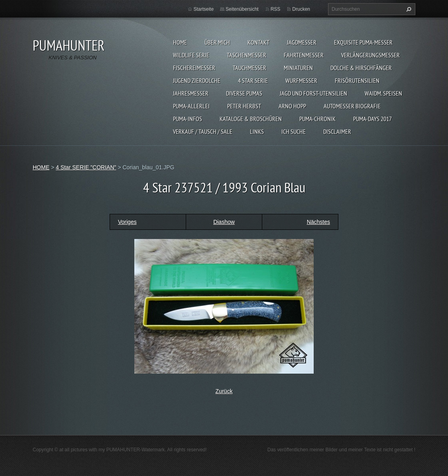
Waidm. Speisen (383, 93)
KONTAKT (258, 42)
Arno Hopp (292, 106)
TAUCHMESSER (250, 68)
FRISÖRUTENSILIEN (357, 80)
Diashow (224, 222)
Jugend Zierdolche (197, 80)
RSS (276, 9)
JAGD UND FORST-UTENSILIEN (313, 93)
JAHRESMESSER (191, 93)
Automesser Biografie (352, 106)
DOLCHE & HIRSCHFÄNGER (361, 68)
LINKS (257, 131)
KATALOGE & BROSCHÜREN (251, 119)
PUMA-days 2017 (372, 119)
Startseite (203, 9)
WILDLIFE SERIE (191, 55)
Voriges (127, 222)
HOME (180, 42)
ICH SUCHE (294, 131)
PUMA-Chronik (317, 119)
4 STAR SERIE (253, 80)
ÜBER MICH (217, 42)
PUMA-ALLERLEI (191, 106)
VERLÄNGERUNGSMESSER (370, 55)
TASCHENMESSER (247, 55)
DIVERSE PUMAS (244, 93)
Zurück (224, 391)
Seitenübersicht (242, 9)
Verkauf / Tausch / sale (203, 131)
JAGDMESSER (302, 42)
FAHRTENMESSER (304, 55)
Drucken (301, 9)
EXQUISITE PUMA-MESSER (363, 42)
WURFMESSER (301, 80)
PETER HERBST (244, 106)
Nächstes (318, 222)
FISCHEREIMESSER (194, 68)
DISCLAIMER (337, 131)
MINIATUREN (298, 68)
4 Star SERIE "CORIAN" (86, 167)
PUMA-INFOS (188, 119)
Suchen (408, 9)
